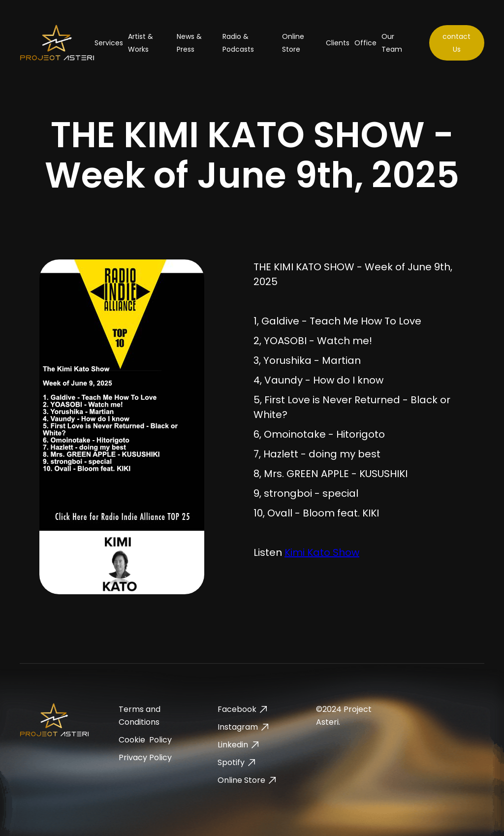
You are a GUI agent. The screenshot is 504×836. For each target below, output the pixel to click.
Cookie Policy (145, 740)
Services (109, 43)
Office (365, 43)
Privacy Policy (145, 757)
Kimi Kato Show (322, 552)
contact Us (457, 43)
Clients (338, 43)
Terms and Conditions (140, 716)
